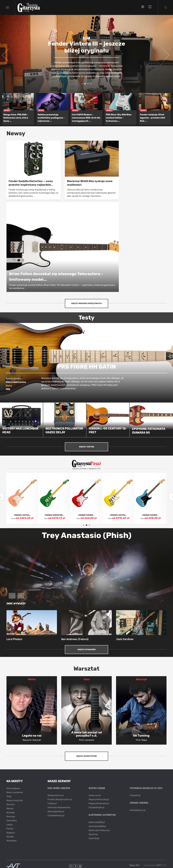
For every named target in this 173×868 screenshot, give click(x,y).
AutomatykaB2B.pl (97, 826)
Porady (10, 829)
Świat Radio (94, 838)
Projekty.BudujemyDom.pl (60, 799)
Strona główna (13, 788)
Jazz (87, 679)
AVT (159, 865)
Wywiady (11, 813)
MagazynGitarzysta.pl (99, 799)
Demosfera (12, 821)
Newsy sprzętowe (15, 792)
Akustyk (141, 679)
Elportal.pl (93, 834)
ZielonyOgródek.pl (56, 812)
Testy (9, 796)
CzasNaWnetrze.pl (56, 816)
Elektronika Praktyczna (99, 830)
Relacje (10, 809)
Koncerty (11, 805)
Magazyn (11, 833)
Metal (32, 679)
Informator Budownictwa (59, 808)
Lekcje (10, 825)
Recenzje (11, 817)
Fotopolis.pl (135, 795)
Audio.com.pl (95, 795)
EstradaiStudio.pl (96, 808)
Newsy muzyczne (15, 800)
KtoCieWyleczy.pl (138, 810)
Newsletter (12, 841)
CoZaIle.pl (52, 804)
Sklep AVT (135, 865)
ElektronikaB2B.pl (97, 822)
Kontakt (10, 837)
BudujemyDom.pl (56, 795)
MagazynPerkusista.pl (99, 804)
